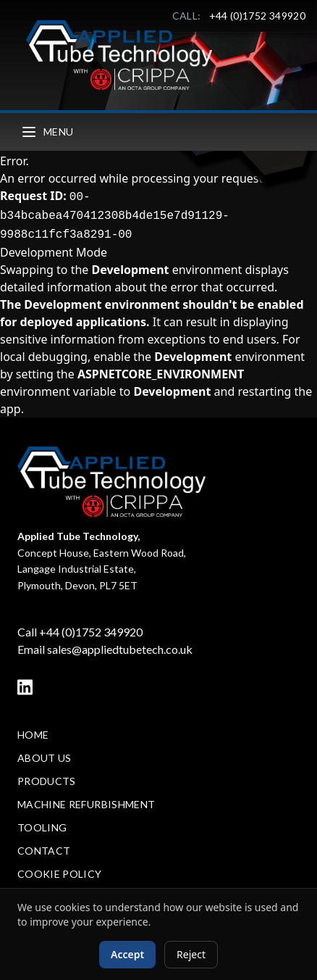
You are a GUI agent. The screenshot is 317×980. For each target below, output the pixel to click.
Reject (191, 954)
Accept (127, 954)
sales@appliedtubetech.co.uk (120, 649)
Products (47, 781)
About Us (45, 758)
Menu (47, 132)
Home (33, 735)
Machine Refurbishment (86, 804)
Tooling (42, 827)
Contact (44, 851)
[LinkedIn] (25, 687)
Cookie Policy (60, 874)
